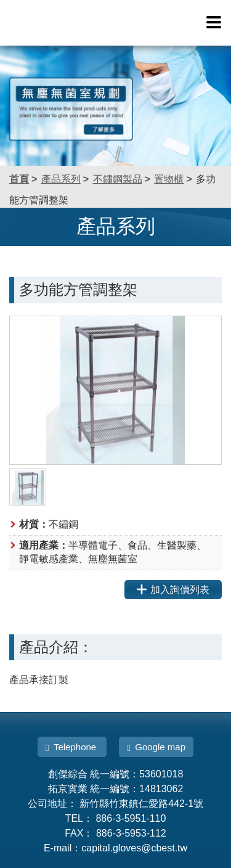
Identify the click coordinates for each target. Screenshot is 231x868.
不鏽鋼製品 (118, 179)
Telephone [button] (72, 747)
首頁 (19, 179)
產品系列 (61, 179)
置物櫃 (169, 179)
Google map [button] (156, 747)
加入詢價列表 (173, 590)
